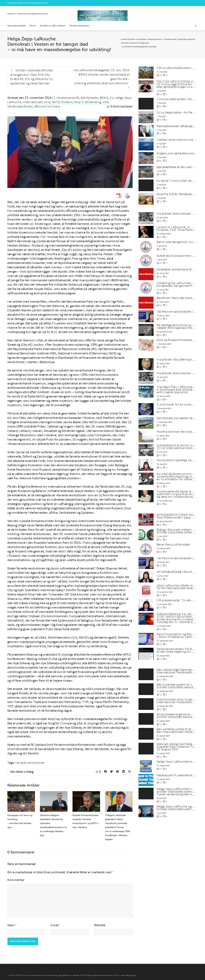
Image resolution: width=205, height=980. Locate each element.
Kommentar (16, 880)
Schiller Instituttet (128, 39)
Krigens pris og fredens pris (175, 153)
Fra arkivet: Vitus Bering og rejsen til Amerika (176, 360)
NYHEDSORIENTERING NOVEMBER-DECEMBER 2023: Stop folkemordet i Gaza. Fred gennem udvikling (176, 516)
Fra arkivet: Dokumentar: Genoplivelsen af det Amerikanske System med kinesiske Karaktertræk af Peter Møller (176, 214)
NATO (56, 102)
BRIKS (104, 98)
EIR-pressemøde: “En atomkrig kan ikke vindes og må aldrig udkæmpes (176, 600)
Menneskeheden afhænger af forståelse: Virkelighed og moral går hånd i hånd (176, 126)
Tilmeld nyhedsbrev (79, 26)
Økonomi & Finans (47, 107)
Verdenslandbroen (20, 107)
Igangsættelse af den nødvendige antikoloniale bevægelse (176, 167)
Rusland (67, 102)
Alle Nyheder (89, 98)
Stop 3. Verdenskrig (88, 102)
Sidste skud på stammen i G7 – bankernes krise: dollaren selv (176, 256)
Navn (11, 925)
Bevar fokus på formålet (173, 545)
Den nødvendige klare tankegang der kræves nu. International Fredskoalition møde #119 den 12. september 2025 (176, 671)
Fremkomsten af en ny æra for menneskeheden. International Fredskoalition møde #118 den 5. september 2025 (176, 701)
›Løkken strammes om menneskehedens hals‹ (176, 140)
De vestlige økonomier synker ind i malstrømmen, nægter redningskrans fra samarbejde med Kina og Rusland (176, 327)
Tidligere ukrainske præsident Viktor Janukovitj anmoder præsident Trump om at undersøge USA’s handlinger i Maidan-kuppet (118, 827)
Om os (33, 26)
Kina (47, 102)
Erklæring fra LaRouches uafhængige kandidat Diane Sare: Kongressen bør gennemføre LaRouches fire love (176, 284)
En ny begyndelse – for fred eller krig (176, 113)
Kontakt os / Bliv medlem (53, 26)
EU (112, 98)
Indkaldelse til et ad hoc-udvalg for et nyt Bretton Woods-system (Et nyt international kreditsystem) (176, 447)
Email (55, 925)
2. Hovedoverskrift (66, 98)
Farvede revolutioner (30, 763)
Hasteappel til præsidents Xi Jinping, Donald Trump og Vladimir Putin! (176, 775)
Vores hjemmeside (16, 26)
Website (100, 925)
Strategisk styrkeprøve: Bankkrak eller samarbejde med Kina (176, 269)
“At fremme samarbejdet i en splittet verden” (176, 312)
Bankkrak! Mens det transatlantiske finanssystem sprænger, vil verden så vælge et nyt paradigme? (176, 298)
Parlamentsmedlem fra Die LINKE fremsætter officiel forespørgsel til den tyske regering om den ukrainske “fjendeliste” (176, 650)
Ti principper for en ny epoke (176, 405)
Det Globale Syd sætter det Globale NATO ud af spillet (176, 418)
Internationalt (33, 102)
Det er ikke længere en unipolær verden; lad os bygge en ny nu (176, 242)
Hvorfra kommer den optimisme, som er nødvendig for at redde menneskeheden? (176, 432)
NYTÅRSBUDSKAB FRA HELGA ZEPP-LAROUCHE (176, 572)
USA (106, 102)
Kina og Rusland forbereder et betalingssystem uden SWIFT (176, 340)
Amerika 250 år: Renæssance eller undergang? (176, 194)
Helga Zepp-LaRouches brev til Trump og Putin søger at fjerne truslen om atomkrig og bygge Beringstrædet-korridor (176, 762)
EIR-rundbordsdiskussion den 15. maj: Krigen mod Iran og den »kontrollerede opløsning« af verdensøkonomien (176, 68)
